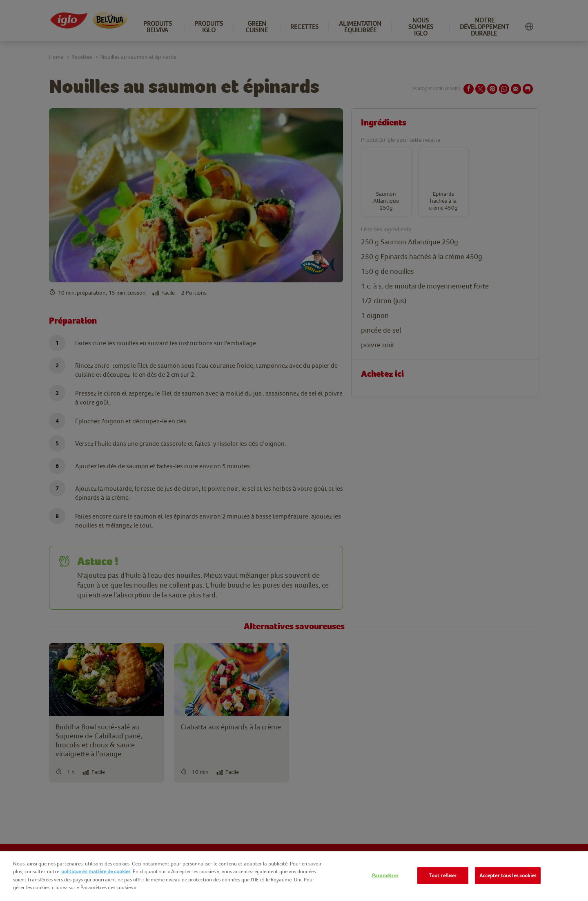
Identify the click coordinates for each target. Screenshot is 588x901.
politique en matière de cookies (96, 871)
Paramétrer (385, 875)
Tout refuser (443, 875)
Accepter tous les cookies (508, 875)
